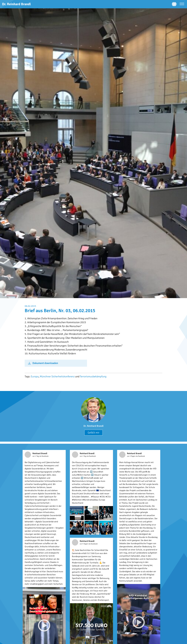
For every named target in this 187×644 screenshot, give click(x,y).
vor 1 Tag (36, 456)
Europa (35, 376)
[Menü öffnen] (182, 4)
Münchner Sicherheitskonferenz (57, 376)
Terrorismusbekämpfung (93, 376)
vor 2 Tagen (131, 456)
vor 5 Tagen (84, 544)
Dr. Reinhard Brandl (94, 426)
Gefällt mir (94, 433)
